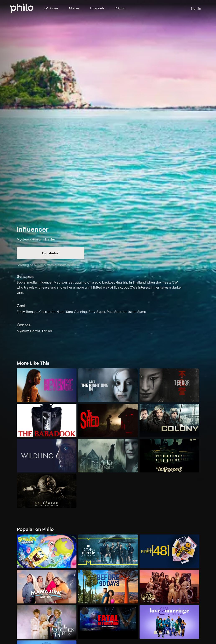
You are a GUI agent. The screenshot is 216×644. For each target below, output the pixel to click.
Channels (97, 8)
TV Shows (51, 8)
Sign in (196, 8)
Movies (74, 8)
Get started (51, 253)
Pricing (120, 8)
